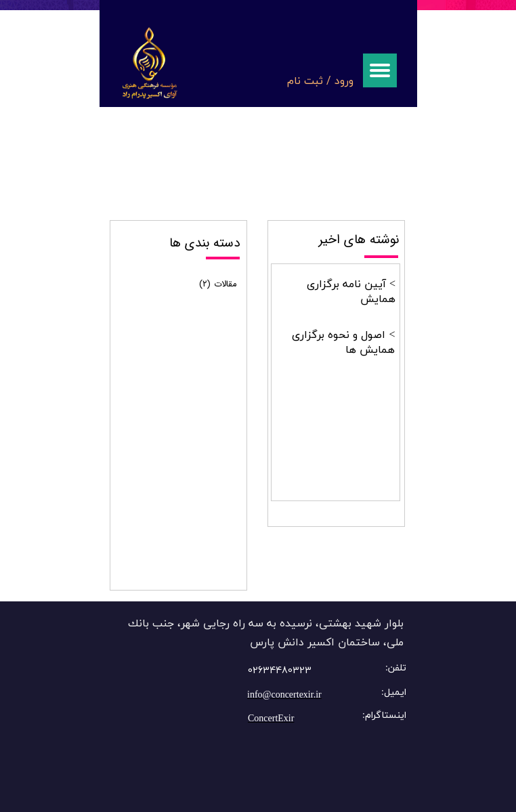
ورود (344, 81)
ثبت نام (305, 81)
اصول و (367, 335)
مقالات (218, 284)
